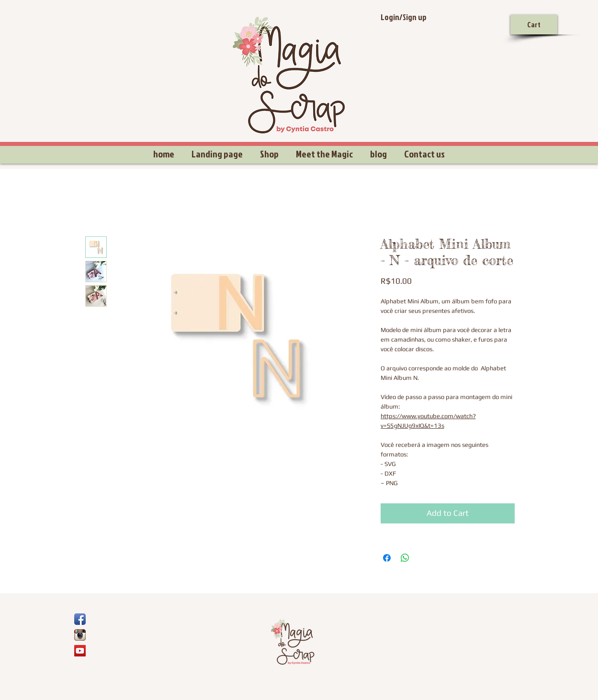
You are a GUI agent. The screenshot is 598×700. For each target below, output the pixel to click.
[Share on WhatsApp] (405, 558)
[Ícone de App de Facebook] (80, 619)
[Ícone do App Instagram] (80, 635)
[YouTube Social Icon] (80, 651)
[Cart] (534, 25)
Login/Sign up (404, 17)
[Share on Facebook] (387, 558)
